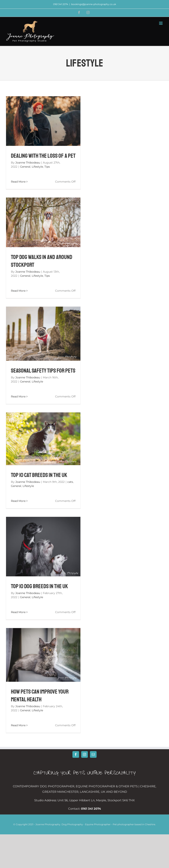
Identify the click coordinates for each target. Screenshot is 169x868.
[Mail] (93, 754)
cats (70, 482)
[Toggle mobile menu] (161, 23)
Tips (47, 167)
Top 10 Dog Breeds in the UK (39, 586)
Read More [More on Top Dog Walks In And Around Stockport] (18, 291)
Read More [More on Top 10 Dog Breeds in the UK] (18, 612)
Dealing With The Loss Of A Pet (43, 156)
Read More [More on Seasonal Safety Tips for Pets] (18, 396)
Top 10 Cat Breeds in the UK (39, 475)
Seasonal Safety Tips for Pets (43, 371)
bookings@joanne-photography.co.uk (94, 4)
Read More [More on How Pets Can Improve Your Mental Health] (18, 725)
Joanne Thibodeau (28, 163)
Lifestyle (37, 167)
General (25, 167)
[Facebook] (76, 754)
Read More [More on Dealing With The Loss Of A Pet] (18, 182)
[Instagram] (84, 754)
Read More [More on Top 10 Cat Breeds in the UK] (18, 501)
